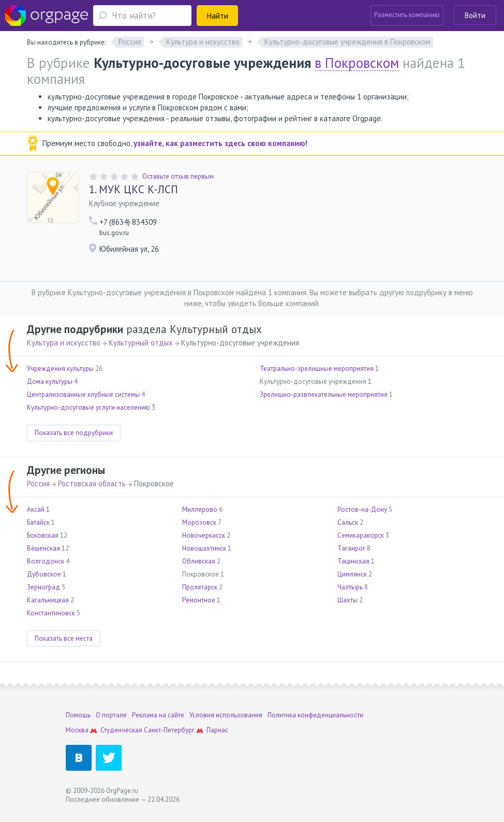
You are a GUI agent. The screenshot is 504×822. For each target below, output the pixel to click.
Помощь (78, 715)
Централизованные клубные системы (83, 394)
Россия (38, 484)
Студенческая (121, 730)
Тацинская (353, 561)
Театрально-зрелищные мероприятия (317, 369)
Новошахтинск (204, 548)
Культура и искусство (64, 343)
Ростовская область (92, 484)
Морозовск (199, 522)
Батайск (38, 522)
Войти (475, 15)
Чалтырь (350, 587)
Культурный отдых (141, 343)
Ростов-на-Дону (362, 509)
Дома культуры (50, 381)
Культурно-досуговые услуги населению (88, 407)
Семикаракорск (361, 535)
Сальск (348, 522)
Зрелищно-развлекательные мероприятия (324, 394)
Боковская (43, 535)
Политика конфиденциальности (315, 715)
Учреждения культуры (60, 369)
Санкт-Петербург (169, 730)
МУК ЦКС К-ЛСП (134, 190)
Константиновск (51, 613)
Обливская (199, 561)
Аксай (36, 509)
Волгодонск (46, 561)
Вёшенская (43, 548)
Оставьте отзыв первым (178, 176)
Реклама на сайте (158, 715)
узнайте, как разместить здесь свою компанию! (220, 143)
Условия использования (226, 715)
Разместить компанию (407, 15)
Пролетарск (200, 587)
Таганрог (351, 548)
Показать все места (64, 638)
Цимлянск (352, 574)
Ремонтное (199, 600)
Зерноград (43, 587)
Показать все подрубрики (74, 433)
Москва (77, 730)
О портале (111, 715)
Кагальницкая (48, 600)
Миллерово (200, 509)
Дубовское (44, 574)
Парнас (217, 730)
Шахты (347, 600)
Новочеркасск (204, 535)
